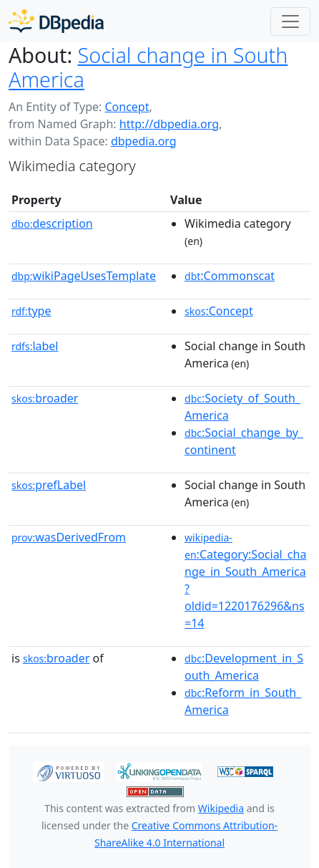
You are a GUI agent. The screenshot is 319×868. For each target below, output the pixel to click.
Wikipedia (221, 808)
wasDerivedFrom (69, 537)
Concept (127, 107)
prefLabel (49, 485)
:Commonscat (230, 276)
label (35, 346)
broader (45, 398)
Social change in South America (148, 67)
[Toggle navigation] (290, 21)
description (52, 223)
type (31, 311)
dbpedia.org (144, 141)
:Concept (219, 311)
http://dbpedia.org (169, 124)
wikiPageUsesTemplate (84, 276)
